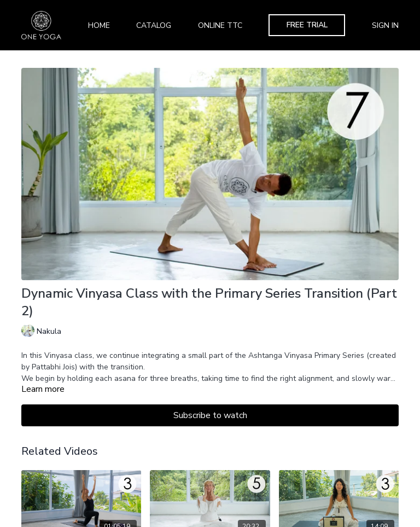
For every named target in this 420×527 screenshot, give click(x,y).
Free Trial (307, 25)
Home (99, 25)
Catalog (154, 25)
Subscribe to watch (210, 415)
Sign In (385, 25)
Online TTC (220, 25)
